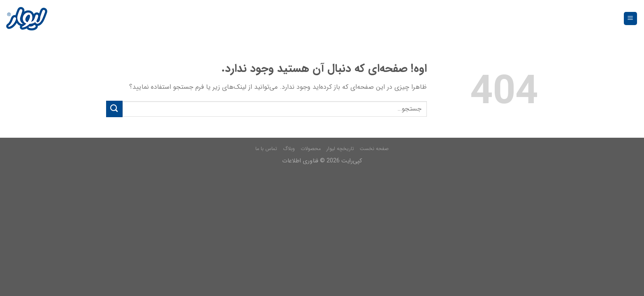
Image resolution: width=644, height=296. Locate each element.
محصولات (311, 149)
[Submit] (114, 109)
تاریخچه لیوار (340, 149)
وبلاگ (289, 149)
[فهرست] (631, 19)
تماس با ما (266, 149)
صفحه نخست (374, 149)
